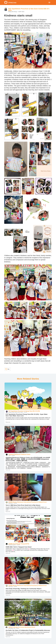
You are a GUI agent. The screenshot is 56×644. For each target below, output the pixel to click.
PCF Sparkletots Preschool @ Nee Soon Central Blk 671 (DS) (29, 10)
